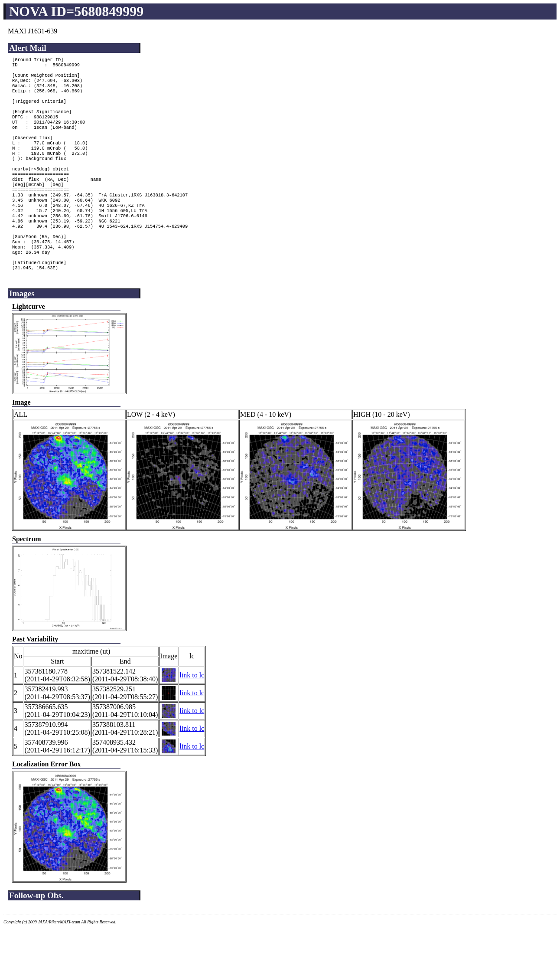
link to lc (192, 711)
